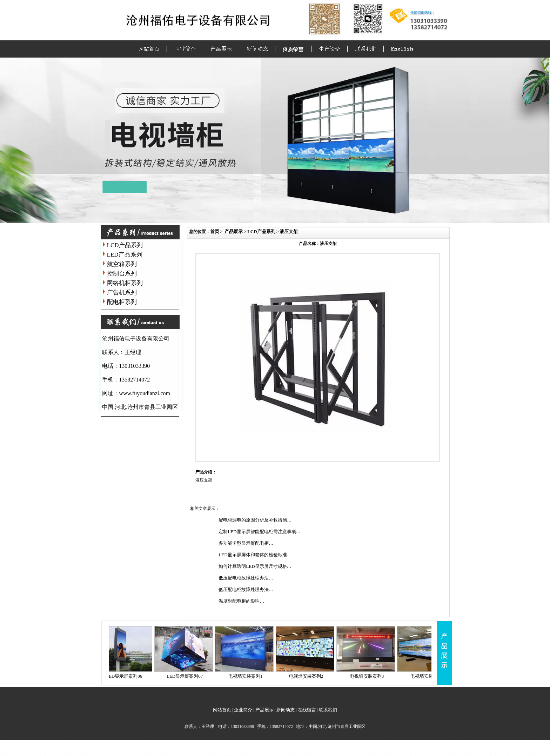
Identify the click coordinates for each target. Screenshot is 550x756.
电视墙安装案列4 (431, 676)
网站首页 (222, 710)
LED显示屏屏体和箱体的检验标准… (255, 555)
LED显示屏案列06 (128, 676)
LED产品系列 (125, 255)
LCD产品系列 (125, 245)
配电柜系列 (122, 302)
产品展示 (234, 231)
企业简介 (243, 710)
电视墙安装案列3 (370, 676)
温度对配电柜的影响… (241, 601)
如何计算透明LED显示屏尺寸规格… (255, 566)
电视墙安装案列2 (310, 676)
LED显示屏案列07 (188, 676)
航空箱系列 (122, 264)
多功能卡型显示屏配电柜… (246, 543)
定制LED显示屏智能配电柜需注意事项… (259, 532)
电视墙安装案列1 (249, 676)
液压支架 (289, 231)
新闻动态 (286, 710)
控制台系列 (122, 274)
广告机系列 (122, 293)
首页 (215, 231)
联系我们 (328, 710)
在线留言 (307, 710)
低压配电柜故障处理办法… (246, 578)
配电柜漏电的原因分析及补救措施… (255, 520)
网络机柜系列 (125, 283)
